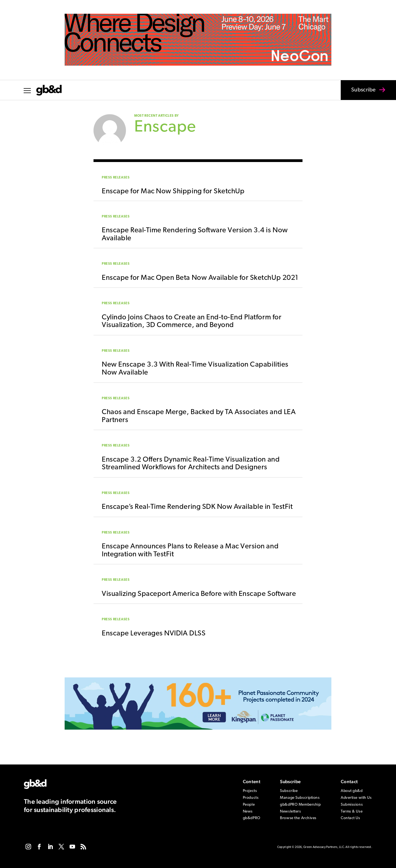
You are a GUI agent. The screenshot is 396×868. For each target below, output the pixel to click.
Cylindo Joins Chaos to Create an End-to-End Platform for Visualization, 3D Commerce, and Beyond (192, 322)
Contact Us (350, 818)
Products (251, 798)
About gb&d (352, 791)
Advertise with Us (356, 798)
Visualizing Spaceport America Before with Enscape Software (199, 594)
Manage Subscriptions (300, 798)
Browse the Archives (298, 818)
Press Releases (116, 178)
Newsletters (290, 812)
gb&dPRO (252, 818)
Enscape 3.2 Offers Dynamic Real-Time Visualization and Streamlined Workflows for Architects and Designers (191, 464)
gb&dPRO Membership (300, 805)
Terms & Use (352, 812)
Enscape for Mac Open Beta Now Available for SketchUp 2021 (200, 278)
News (248, 812)
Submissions (352, 805)
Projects (250, 791)
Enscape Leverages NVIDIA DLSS (154, 634)
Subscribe (360, 94)
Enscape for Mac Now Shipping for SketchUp (173, 192)
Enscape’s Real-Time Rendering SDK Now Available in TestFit (197, 507)
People (249, 805)
